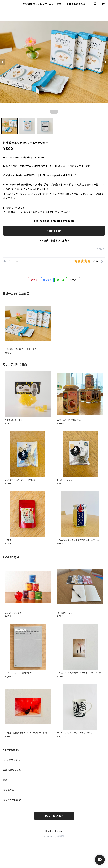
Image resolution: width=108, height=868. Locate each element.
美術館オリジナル (12, 770)
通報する (101, 249)
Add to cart (54, 231)
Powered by (54, 836)
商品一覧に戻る (54, 816)
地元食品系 (9, 790)
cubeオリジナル (11, 760)
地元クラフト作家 (12, 800)
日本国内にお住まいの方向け (54, 241)
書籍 (5, 780)
